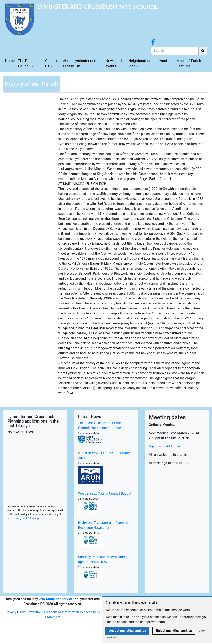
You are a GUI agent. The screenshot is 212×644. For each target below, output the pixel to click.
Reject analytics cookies (174, 631)
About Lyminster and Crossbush (80, 64)
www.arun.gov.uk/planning (23, 518)
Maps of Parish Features (189, 64)
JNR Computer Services (57, 599)
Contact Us (52, 64)
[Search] (175, 51)
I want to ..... (164, 64)
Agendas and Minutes (165, 446)
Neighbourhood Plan (141, 64)
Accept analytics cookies (127, 631)
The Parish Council (27, 64)
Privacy (11, 612)
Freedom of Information (62, 612)
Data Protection (30, 612)
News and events (114, 64)
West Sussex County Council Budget (105, 493)
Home (10, 61)
